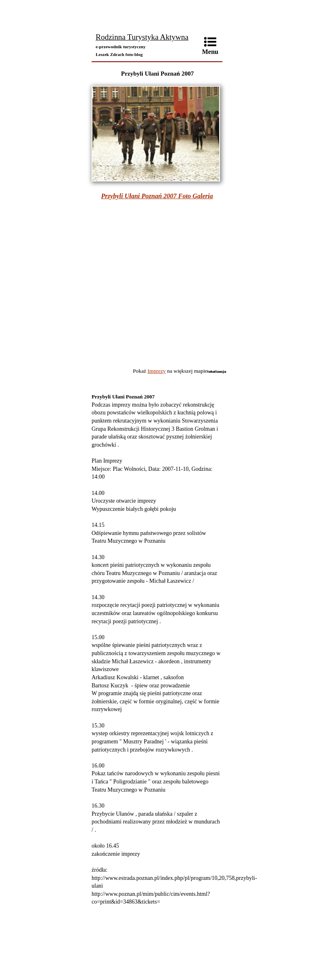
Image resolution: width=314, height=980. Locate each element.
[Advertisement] (157, 14)
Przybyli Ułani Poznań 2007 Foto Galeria (157, 196)
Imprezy (157, 371)
